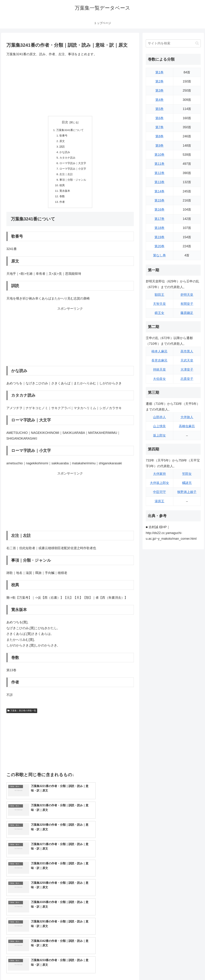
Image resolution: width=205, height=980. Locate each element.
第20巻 (159, 246)
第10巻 (159, 155)
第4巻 (159, 100)
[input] (173, 43)
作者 (62, 205)
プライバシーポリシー (189, 969)
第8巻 (159, 136)
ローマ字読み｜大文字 (73, 165)
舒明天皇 (187, 295)
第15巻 (159, 200)
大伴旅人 (187, 417)
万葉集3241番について (70, 130)
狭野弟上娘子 (187, 492)
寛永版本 (64, 194)
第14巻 (159, 191)
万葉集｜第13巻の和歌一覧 (22, 714)
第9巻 (159, 146)
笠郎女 (187, 474)
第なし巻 (159, 255)
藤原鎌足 (187, 313)
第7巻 (159, 127)
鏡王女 (159, 313)
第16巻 (159, 210)
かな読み (64, 153)
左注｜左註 (66, 176)
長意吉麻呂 (159, 360)
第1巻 (159, 72)
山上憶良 (159, 426)
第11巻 (159, 164)
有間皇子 (187, 304)
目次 (65, 122)
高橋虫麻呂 (187, 426)
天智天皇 (159, 304)
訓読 (62, 148)
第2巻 (159, 81)
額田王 (159, 295)
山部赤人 (159, 417)
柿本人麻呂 (159, 351)
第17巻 (159, 219)
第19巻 (159, 237)
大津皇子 (187, 370)
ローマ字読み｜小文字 (73, 171)
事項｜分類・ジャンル (73, 182)
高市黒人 (187, 351)
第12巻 (159, 173)
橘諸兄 (187, 483)
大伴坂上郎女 (159, 483)
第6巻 (159, 118)
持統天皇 (159, 370)
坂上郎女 (159, 435)
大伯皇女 (159, 379)
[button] (197, 43)
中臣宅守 (159, 492)
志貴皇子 (187, 379)
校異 (62, 188)
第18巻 (159, 228)
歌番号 (63, 136)
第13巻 (159, 182)
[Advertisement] (70, 86)
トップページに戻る (162, 969)
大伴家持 (159, 474)
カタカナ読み (67, 159)
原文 (62, 142)
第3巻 (159, 91)
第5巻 (159, 109)
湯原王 (159, 501)
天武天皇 (187, 360)
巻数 (62, 200)
